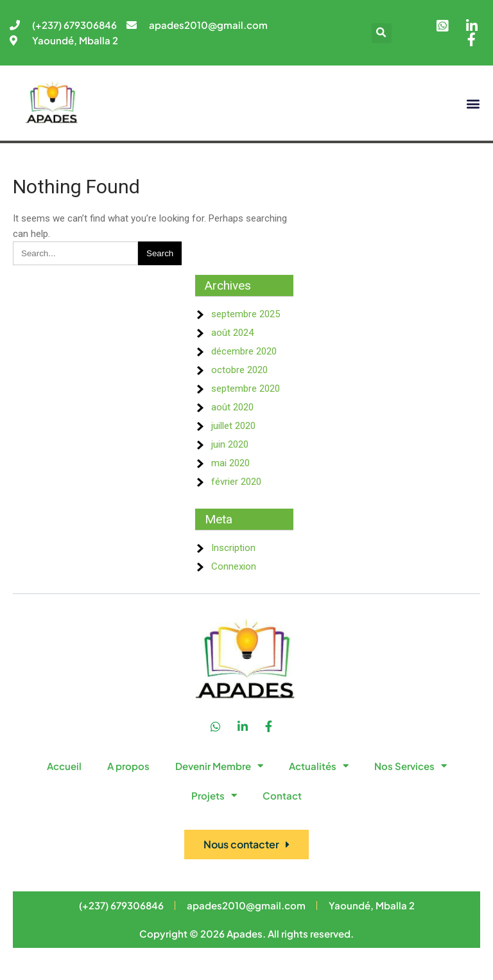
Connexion (234, 566)
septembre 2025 (246, 314)
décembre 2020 (244, 351)
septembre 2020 (246, 389)
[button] (382, 33)
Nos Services (411, 766)
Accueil (64, 766)
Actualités (319, 766)
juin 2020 (230, 444)
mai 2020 (230, 463)
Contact (282, 795)
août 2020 (232, 407)
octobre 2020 (239, 370)
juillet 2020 (233, 426)
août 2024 (232, 333)
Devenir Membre (219, 766)
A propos (128, 766)
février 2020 (236, 482)
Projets (214, 795)
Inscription (233, 548)
